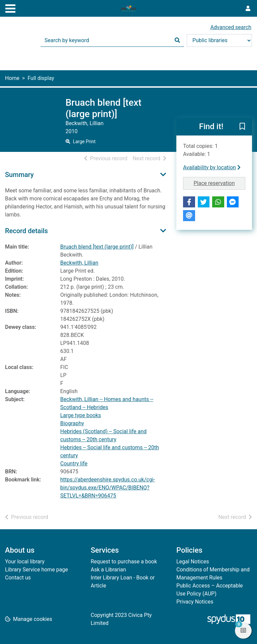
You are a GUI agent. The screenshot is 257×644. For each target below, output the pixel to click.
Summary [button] (19, 175)
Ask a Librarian (108, 570)
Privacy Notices (195, 602)
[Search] (177, 40)
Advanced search (231, 27)
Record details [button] (26, 231)
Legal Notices (193, 562)
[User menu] (248, 9)
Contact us (18, 578)
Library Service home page (36, 570)
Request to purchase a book (124, 562)
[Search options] (219, 40)
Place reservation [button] (220, 183)
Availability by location (212, 167)
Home (12, 78)
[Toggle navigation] (10, 8)
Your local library (25, 562)
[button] (242, 127)
